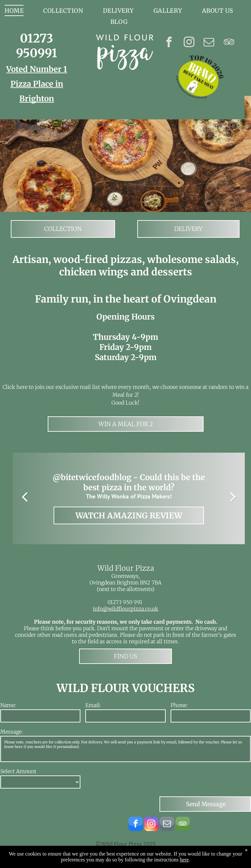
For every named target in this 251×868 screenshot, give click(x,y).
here (184, 864)
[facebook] (169, 43)
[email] (209, 43)
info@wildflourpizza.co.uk (125, 609)
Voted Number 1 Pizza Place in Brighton (37, 84)
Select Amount (18, 771)
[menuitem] (63, 10)
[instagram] (189, 43)
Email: (93, 705)
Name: (8, 705)
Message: (12, 732)
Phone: (179, 705)
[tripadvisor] (229, 43)
